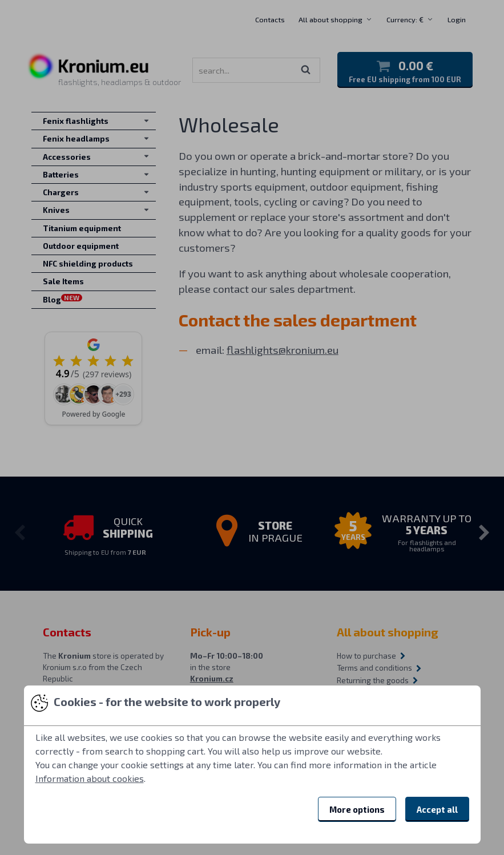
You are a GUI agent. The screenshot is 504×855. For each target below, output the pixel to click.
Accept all (437, 809)
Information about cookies (90, 778)
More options (357, 809)
